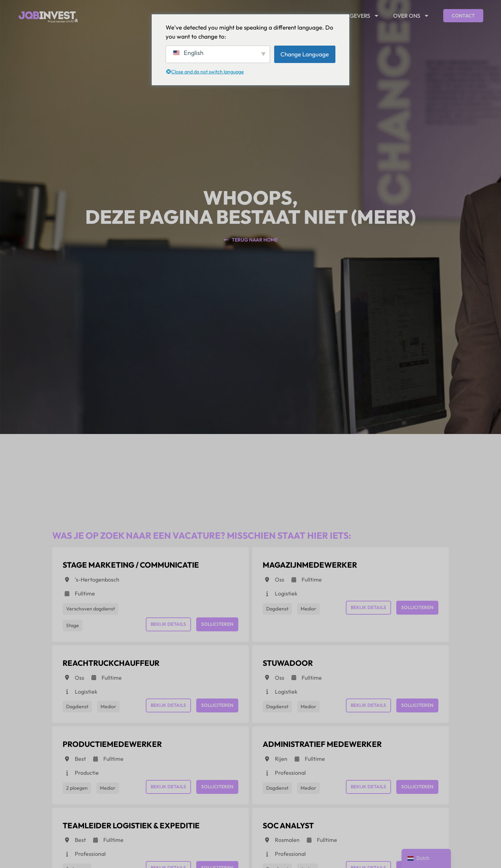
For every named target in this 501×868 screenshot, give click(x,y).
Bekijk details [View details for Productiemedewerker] (166, 791)
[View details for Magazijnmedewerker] (318, 567)
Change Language (305, 54)
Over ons (411, 16)
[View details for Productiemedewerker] (121, 750)
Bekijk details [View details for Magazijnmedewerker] (366, 609)
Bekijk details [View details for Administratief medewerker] (366, 791)
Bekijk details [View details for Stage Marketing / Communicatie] (166, 626)
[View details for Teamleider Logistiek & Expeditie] (144, 833)
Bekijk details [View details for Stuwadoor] (366, 709)
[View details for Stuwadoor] (292, 667)
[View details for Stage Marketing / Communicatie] (144, 567)
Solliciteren (217, 626)
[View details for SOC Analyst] (293, 833)
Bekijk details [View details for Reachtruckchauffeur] (166, 709)
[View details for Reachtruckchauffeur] (120, 667)
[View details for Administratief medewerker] (333, 750)
